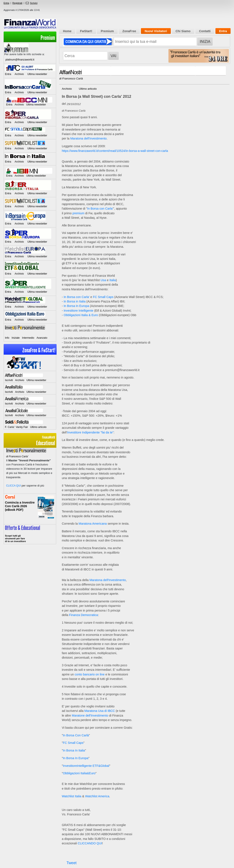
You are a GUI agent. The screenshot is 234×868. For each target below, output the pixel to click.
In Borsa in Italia (75, 301)
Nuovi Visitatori (156, 31)
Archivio (19, 74)
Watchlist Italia (72, 796)
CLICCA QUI (14, 486)
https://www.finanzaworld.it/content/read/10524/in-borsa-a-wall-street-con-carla (115, 151)
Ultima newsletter (37, 74)
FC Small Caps (103, 297)
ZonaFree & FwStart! (39, 350)
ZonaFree (129, 31)
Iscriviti (9, 380)
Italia (113, 280)
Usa (103, 280)
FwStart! (86, 31)
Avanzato (42, 338)
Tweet (71, 863)
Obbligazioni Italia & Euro (81, 315)
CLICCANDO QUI (90, 843)
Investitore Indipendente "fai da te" (90, 432)
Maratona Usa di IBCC (100, 711)
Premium (48, 38)
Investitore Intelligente (78, 311)
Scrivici (32, 3)
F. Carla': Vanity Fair (16, 427)
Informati (30, 509)
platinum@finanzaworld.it (20, 60)
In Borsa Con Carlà (76, 735)
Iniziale (16, 338)
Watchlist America (97, 796)
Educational (30, 441)
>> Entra (30, 534)
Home (67, 31)
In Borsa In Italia (74, 750)
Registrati (17, 3)
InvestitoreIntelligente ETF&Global (86, 766)
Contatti (205, 31)
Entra (6, 3)
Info (7, 338)
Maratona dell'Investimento (88, 138)
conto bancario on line (90, 674)
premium (78, 213)
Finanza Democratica (84, 615)
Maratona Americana (93, 524)
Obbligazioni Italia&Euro (79, 773)
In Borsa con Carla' (100, 209)
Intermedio (28, 338)
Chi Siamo (183, 31)
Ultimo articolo (38, 427)
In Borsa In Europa (76, 306)
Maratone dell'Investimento (90, 715)
